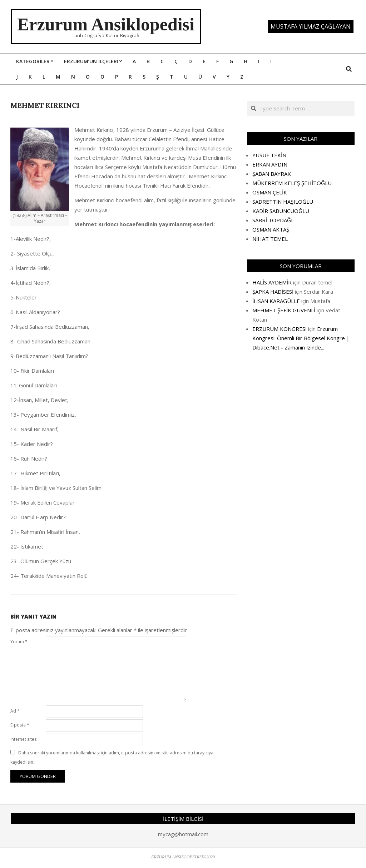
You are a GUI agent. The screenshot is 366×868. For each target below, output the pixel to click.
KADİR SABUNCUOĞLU (281, 211)
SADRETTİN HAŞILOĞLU (283, 202)
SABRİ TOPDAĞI (273, 220)
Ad (15, 711)
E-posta (20, 725)
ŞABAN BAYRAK (272, 174)
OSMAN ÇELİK (270, 192)
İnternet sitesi (24, 739)
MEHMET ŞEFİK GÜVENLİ (284, 310)
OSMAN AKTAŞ (271, 229)
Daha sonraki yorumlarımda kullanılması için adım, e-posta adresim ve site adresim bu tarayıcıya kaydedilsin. (112, 757)
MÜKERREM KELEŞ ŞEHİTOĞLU (292, 183)
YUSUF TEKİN (269, 155)
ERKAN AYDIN (270, 164)
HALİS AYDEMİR (272, 282)
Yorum (19, 642)
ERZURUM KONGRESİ (280, 329)
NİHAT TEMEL (270, 239)
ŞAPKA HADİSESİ (273, 292)
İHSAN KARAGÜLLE (276, 301)
